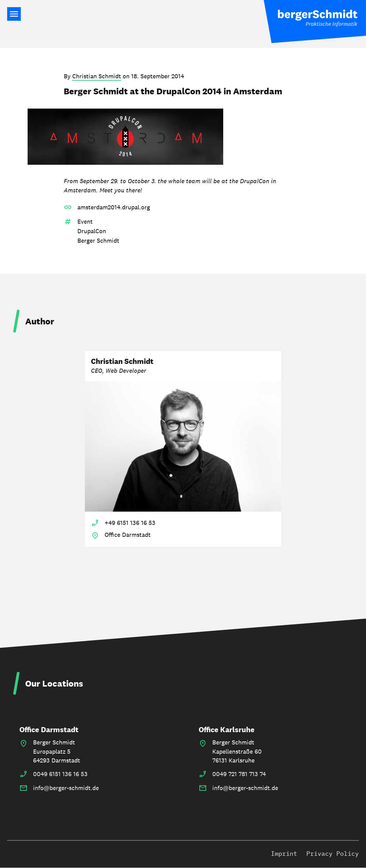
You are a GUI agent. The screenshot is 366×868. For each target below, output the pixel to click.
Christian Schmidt (97, 76)
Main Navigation (14, 14)
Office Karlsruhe (227, 729)
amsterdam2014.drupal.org (114, 207)
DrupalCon (92, 231)
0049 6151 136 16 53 (60, 774)
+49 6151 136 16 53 (130, 523)
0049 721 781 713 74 (239, 774)
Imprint (284, 854)
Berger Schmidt (98, 240)
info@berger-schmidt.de (66, 788)
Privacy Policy (333, 854)
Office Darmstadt (49, 729)
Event (85, 221)
